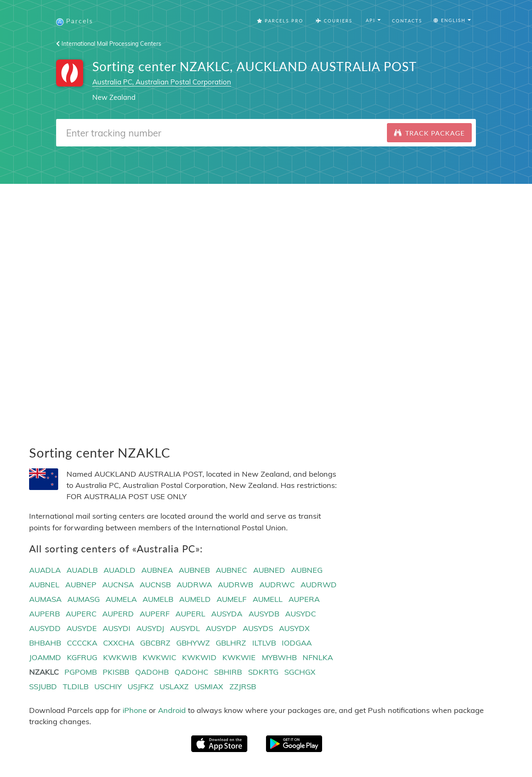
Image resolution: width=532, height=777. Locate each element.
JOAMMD (45, 657)
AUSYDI (117, 628)
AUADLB (82, 570)
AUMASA (45, 599)
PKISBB (116, 672)
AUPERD (118, 614)
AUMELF (232, 599)
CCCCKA (82, 643)
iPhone (135, 710)
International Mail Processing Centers (109, 44)
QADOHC (191, 672)
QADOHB (152, 672)
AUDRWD (319, 585)
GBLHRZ (231, 643)
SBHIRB (228, 672)
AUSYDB (264, 614)
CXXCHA (119, 643)
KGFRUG (82, 657)
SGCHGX (300, 672)
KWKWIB (120, 657)
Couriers (334, 21)
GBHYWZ (193, 643)
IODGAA (297, 643)
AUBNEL (44, 585)
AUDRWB (235, 585)
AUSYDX (294, 628)
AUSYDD (45, 628)
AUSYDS (258, 628)
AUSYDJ (150, 628)
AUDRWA (194, 585)
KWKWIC (159, 657)
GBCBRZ (155, 643)
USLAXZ (174, 687)
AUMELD (195, 599)
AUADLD (119, 570)
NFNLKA (318, 657)
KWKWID (199, 657)
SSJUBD (43, 687)
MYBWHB (279, 657)
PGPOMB (81, 672)
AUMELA (121, 599)
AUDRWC (277, 585)
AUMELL (268, 599)
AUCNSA (118, 585)
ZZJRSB (243, 687)
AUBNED (269, 570)
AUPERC (81, 614)
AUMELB (158, 599)
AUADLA (45, 570)
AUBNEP (81, 585)
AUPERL (190, 614)
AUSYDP (221, 628)
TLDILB (76, 687)
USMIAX (209, 687)
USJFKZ (141, 687)
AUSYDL (185, 628)
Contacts (407, 21)
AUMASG (84, 599)
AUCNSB (155, 585)
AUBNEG (307, 570)
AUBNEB (194, 570)
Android (172, 710)
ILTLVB (264, 643)
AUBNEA (157, 570)
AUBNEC (231, 570)
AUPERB (44, 614)
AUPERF (155, 614)
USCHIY (108, 687)
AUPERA (304, 599)
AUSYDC (300, 614)
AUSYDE (82, 628)
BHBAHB (45, 643)
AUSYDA (227, 614)
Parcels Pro (280, 21)
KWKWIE (239, 657)
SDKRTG (263, 672)
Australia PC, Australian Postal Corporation (162, 82)
